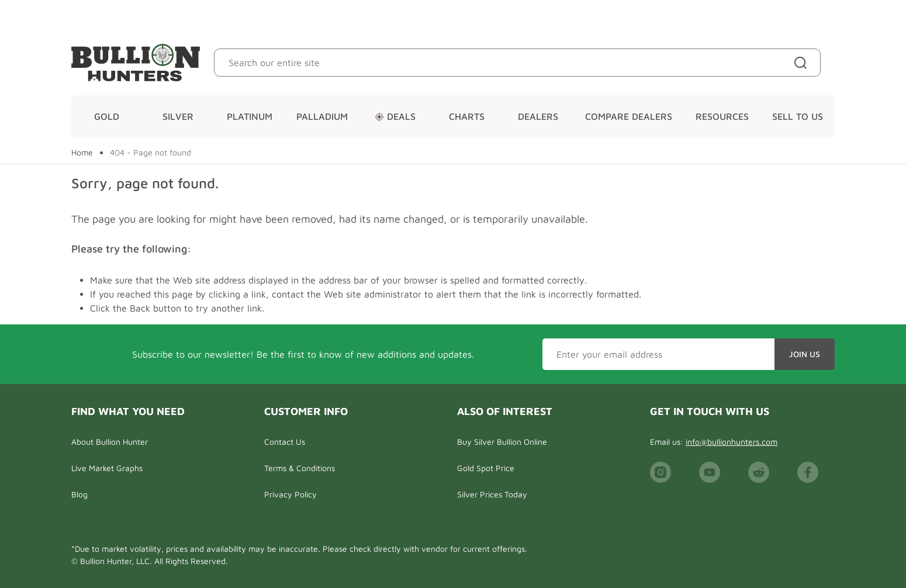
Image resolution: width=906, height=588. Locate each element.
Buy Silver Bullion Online (502, 442)
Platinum (250, 116)
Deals (395, 116)
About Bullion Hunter (110, 442)
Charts (467, 116)
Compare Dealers (629, 116)
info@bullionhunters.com (732, 442)
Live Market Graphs (107, 468)
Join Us (805, 354)
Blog (79, 494)
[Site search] (803, 63)
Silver (178, 116)
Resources (722, 116)
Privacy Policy (291, 494)
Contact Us (285, 442)
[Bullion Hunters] (136, 63)
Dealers (538, 116)
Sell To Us (798, 116)
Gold (107, 116)
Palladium (322, 116)
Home (82, 153)
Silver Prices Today (492, 494)
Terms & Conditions (300, 468)
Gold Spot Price (486, 468)
